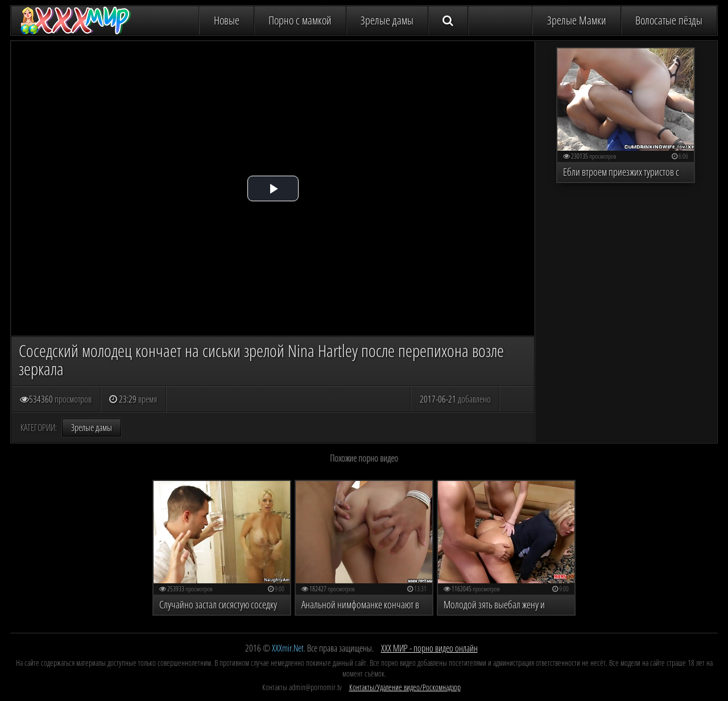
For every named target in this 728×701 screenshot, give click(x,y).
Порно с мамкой (300, 20)
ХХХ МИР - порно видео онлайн (429, 648)
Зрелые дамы (387, 20)
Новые (227, 20)
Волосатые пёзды (669, 20)
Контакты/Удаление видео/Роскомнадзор (405, 687)
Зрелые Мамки (577, 20)
